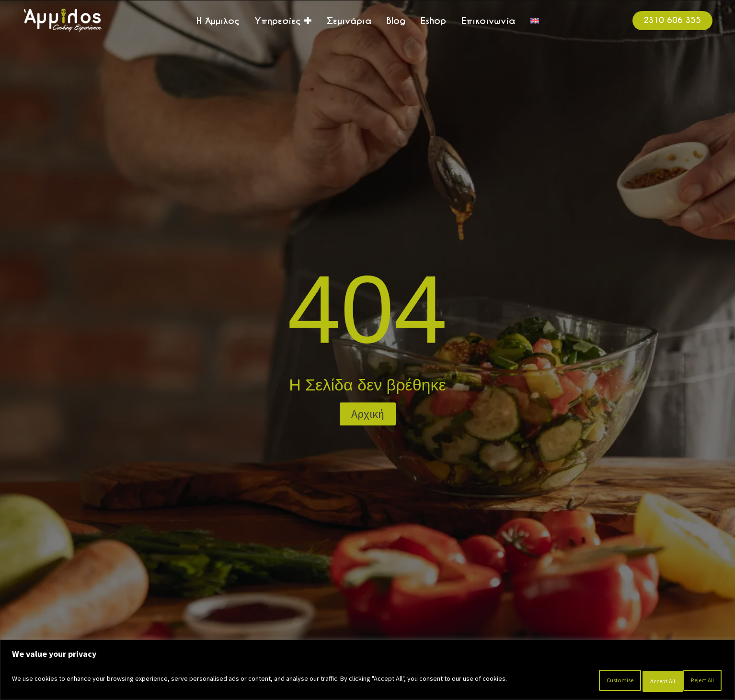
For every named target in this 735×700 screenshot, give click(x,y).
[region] (367, 672)
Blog (396, 21)
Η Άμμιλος (218, 21)
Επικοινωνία (488, 21)
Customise (575, 681)
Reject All (635, 681)
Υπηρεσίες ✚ (283, 21)
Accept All (695, 681)
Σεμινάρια (349, 21)
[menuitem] (535, 21)
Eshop (433, 21)
